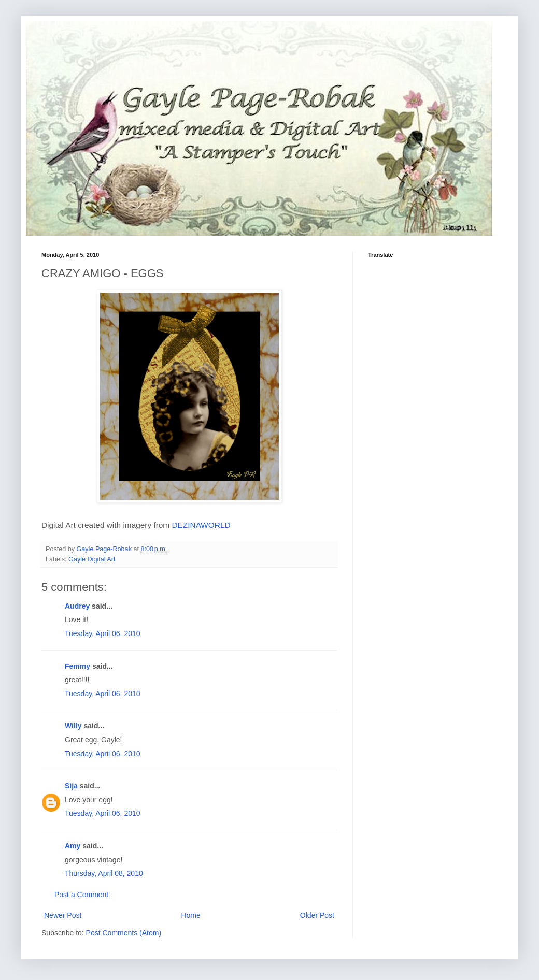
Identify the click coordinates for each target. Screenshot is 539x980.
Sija (71, 786)
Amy (73, 846)
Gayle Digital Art (92, 559)
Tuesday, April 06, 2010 (103, 633)
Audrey (77, 606)
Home (190, 915)
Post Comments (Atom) (124, 933)
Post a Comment (81, 895)
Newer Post (63, 915)
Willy (73, 726)
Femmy (77, 666)
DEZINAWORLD (201, 525)
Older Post (317, 915)
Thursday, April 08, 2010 (104, 873)
